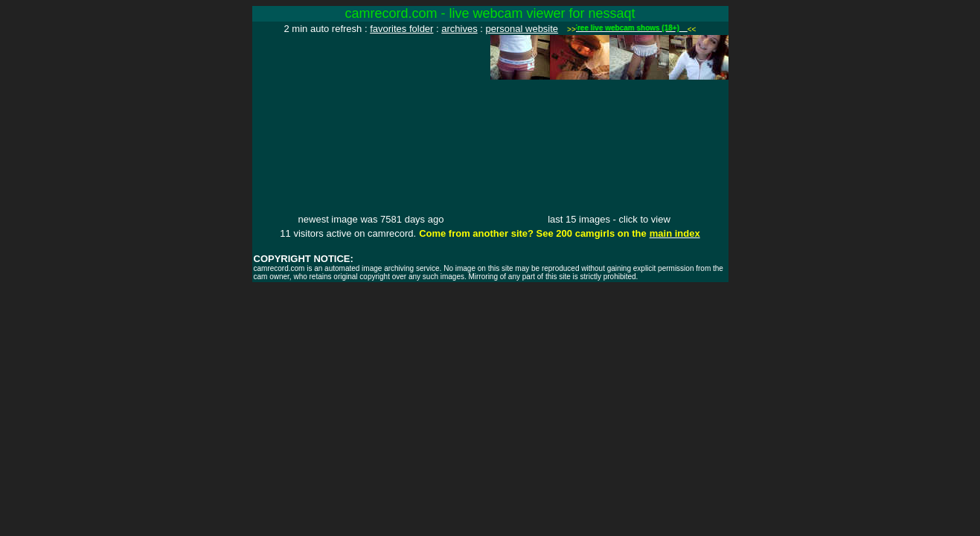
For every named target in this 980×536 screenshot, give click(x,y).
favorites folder (401, 29)
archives (459, 29)
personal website (522, 29)
